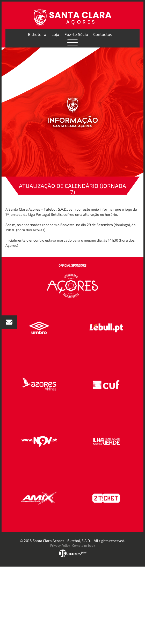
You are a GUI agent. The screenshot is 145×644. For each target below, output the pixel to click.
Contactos (103, 34)
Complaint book (84, 545)
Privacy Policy (60, 545)
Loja (55, 34)
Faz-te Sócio (76, 34)
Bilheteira (37, 34)
